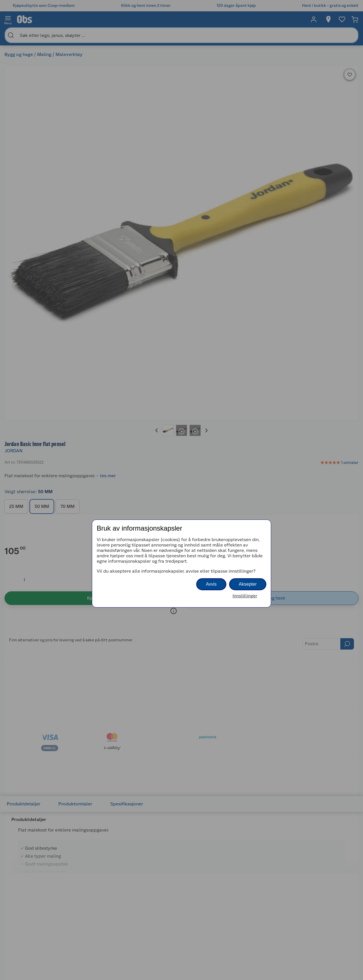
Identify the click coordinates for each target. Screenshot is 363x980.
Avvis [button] (211, 584)
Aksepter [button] (248, 584)
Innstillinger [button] (245, 596)
